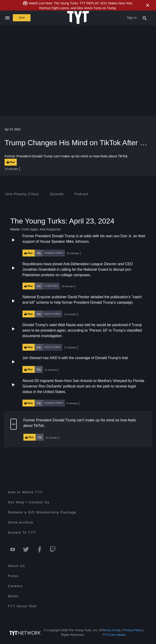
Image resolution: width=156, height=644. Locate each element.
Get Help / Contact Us (29, 502)
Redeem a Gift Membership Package (42, 512)
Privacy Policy (132, 630)
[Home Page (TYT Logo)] (78, 18)
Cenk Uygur (29, 229)
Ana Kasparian (50, 229)
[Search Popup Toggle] (145, 18)
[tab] (22, 194)
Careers (15, 586)
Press (13, 576)
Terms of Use (111, 630)
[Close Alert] (148, 5)
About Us (16, 566)
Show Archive (21, 522)
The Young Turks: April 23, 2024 (62, 221)
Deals (13, 596)
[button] (78, 245)
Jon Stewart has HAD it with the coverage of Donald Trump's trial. (76, 358)
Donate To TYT (22, 532)
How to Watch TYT (25, 492)
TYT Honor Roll (22, 606)
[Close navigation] (7, 18)
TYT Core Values (114, 635)
